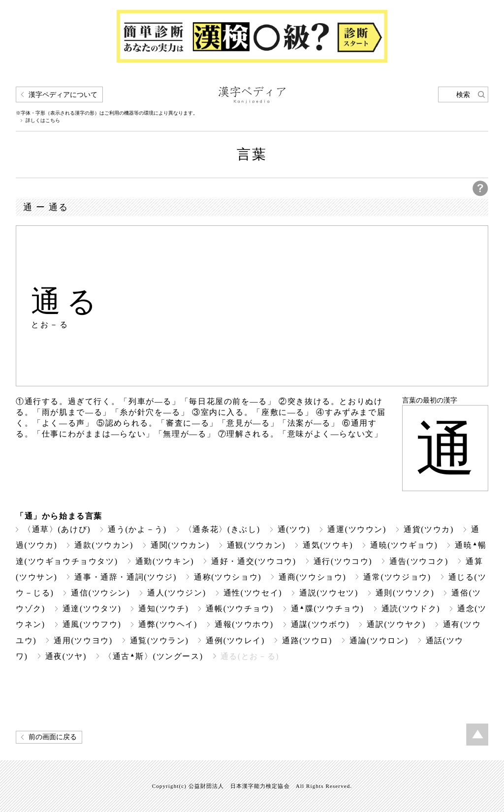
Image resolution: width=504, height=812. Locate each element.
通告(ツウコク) (419, 561)
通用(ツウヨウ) (83, 640)
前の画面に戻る (53, 737)
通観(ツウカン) (256, 545)
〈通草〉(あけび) (57, 529)
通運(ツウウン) (357, 529)
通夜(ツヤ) (66, 656)
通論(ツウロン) (379, 640)
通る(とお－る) (250, 656)
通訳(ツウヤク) (396, 624)
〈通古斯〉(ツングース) (154, 656)
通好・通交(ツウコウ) (253, 561)
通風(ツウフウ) (92, 624)
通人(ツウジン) (177, 593)
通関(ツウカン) (180, 545)
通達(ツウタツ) (92, 609)
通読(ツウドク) (411, 609)
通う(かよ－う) (137, 529)
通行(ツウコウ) (343, 561)
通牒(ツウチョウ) (328, 609)
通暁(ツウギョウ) (404, 545)
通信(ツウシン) (100, 593)
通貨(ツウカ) (429, 529)
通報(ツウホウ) (244, 624)
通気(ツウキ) (328, 545)
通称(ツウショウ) (228, 577)
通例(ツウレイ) (235, 640)
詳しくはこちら (43, 121)
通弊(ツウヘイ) (168, 624)
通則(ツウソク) (405, 593)
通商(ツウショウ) (312, 577)
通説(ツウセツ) (329, 593)
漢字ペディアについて (63, 95)
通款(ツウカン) (104, 545)
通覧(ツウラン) (159, 640)
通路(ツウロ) (307, 640)
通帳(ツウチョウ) (239, 609)
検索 (463, 95)
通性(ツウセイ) (253, 593)
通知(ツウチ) (163, 609)
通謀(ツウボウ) (320, 624)
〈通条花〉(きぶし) (222, 529)
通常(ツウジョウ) (397, 577)
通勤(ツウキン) (165, 561)
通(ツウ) (294, 529)
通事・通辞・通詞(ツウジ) (126, 577)
